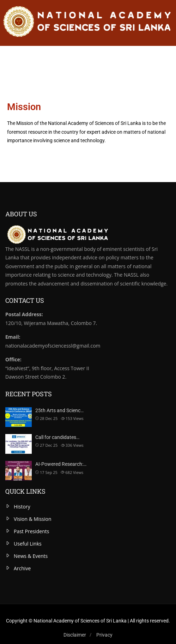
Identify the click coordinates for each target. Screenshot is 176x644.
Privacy (104, 635)
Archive (22, 568)
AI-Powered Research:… (61, 464)
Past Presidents (31, 531)
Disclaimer (75, 635)
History (22, 507)
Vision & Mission (33, 519)
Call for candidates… (57, 437)
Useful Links (28, 544)
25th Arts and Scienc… (59, 410)
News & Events (31, 556)
